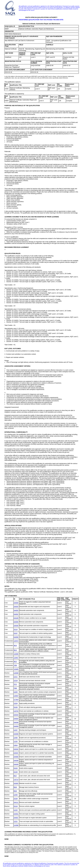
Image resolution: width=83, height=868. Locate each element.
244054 (16, 719)
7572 (15, 684)
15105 (16, 772)
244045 (16, 764)
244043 (16, 607)
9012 (15, 662)
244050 (16, 726)
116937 (16, 696)
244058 (16, 734)
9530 (15, 791)
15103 (16, 768)
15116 (16, 806)
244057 (16, 818)
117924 (16, 700)
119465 (16, 669)
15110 (16, 629)
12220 (16, 810)
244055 (16, 603)
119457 (16, 658)
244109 (16, 618)
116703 (16, 711)
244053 (16, 610)
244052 (16, 614)
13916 (16, 745)
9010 (15, 646)
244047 (16, 753)
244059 (16, 622)
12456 (16, 738)
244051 (16, 814)
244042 (16, 749)
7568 (15, 688)
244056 (16, 637)
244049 (16, 626)
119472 (16, 641)
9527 (15, 776)
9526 (15, 787)
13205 (16, 692)
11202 (16, 742)
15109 (16, 799)
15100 (16, 707)
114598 (16, 825)
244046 (16, 722)
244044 (16, 715)
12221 (16, 821)
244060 (16, 757)
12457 (16, 730)
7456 (15, 665)
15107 (16, 633)
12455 (16, 795)
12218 (16, 681)
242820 (16, 783)
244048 (16, 761)
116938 (16, 673)
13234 (16, 703)
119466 (16, 654)
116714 (16, 780)
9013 (15, 650)
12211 (16, 677)
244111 (16, 802)
